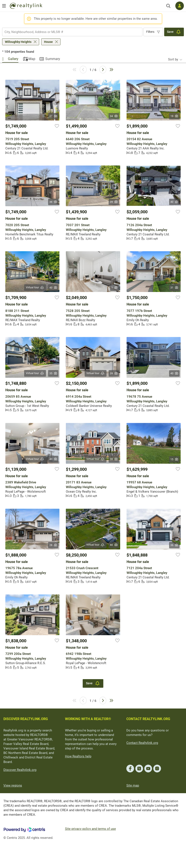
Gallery (13, 59)
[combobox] (72, 32)
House (48, 42)
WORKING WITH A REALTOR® (88, 719)
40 (174, 202)
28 (53, 545)
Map (32, 59)
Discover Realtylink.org (20, 770)
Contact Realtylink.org (142, 743)
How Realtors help (78, 756)
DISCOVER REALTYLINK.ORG (26, 719)
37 (53, 116)
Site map (133, 785)
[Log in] (180, 6)
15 (174, 459)
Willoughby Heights (18, 42)
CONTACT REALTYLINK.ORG (148, 719)
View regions (13, 785)
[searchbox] (70, 32)
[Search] (168, 6)
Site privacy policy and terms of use (90, 829)
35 (53, 373)
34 (114, 116)
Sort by (173, 59)
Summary (53, 59)
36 (53, 202)
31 (174, 288)
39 (114, 202)
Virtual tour (35, 288)
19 (174, 116)
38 (114, 459)
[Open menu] (4, 6)
